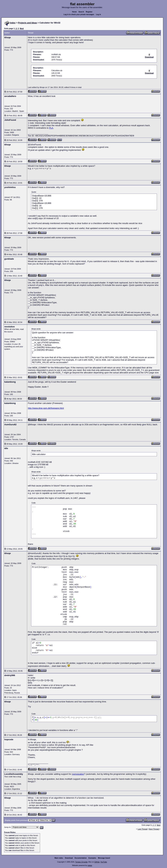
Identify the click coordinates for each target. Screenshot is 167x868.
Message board (104, 858)
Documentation (81, 858)
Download (69, 858)
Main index (59, 858)
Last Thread (143, 829)
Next (22, 28)
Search (81, 12)
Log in (98, 14)
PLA (51, 128)
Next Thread (154, 829)
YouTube (104, 862)
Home (74, 12)
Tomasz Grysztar (81, 862)
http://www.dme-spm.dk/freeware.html (46, 408)
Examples (92, 858)
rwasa (90, 865)
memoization (78, 774)
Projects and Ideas (28, 23)
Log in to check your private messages (79, 14)
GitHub (97, 862)
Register (89, 12)
